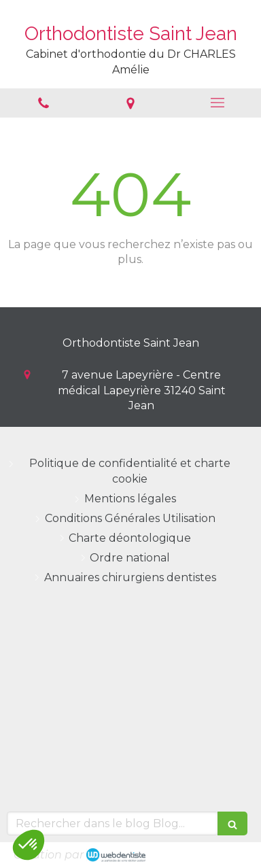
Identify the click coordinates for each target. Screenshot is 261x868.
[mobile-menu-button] (217, 103)
